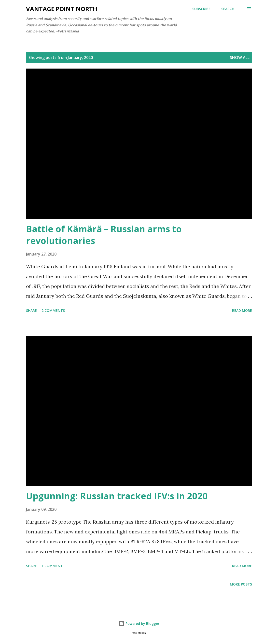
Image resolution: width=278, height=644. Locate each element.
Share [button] (31, 310)
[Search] (228, 9)
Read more (242, 310)
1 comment (52, 566)
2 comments (53, 310)
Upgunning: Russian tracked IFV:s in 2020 (117, 496)
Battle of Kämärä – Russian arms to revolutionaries (104, 235)
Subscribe (201, 9)
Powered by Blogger (139, 623)
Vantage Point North (62, 9)
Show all (240, 57)
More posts (241, 584)
